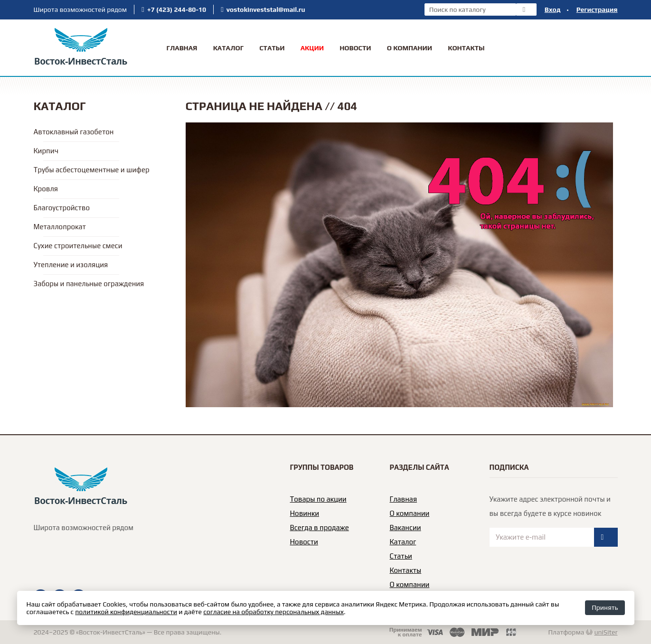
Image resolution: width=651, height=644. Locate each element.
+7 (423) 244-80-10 (177, 9)
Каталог (228, 48)
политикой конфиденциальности (126, 612)
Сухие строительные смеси (78, 246)
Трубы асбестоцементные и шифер (92, 170)
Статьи (272, 48)
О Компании (410, 48)
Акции (312, 48)
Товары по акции (318, 499)
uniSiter (606, 632)
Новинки (305, 513)
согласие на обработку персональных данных (274, 612)
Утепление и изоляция (71, 265)
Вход (553, 9)
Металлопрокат (60, 227)
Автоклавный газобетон (74, 132)
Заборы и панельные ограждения (89, 284)
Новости (355, 48)
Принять (605, 607)
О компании (410, 513)
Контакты (466, 48)
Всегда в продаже (320, 527)
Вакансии (406, 527)
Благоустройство (62, 208)
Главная (182, 48)
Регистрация (597, 9)
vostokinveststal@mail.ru (266, 9)
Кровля (46, 189)
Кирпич (46, 151)
